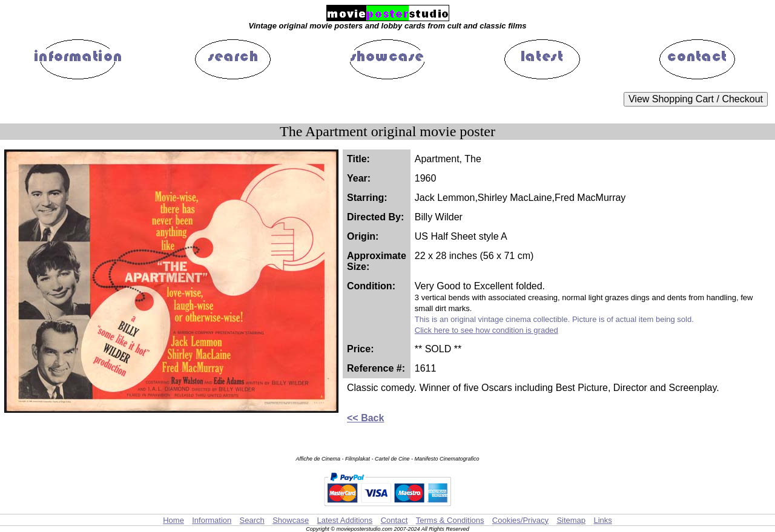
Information (212, 520)
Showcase (291, 520)
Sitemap (571, 520)
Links (602, 520)
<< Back (365, 418)
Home (173, 520)
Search (252, 520)
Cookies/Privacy (520, 520)
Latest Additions (345, 520)
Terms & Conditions (450, 520)
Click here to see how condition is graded (486, 330)
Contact (394, 520)
